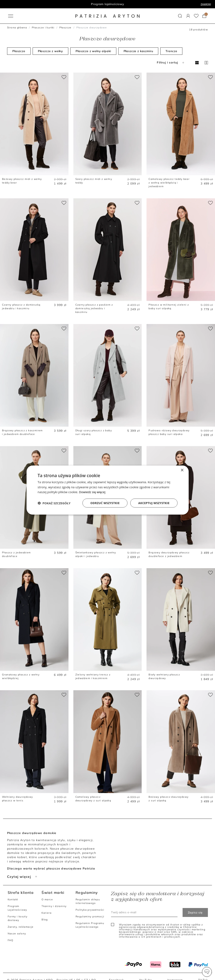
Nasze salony (17, 933)
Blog (45, 919)
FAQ (11, 940)
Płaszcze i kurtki (43, 27)
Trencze (171, 51)
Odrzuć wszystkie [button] (105, 503)
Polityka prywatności (90, 910)
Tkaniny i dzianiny (54, 906)
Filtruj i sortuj (171, 62)
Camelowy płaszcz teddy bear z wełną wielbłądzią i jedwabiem (169, 183)
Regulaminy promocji (90, 916)
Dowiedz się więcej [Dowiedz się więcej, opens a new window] (92, 492)
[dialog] (108, 490)
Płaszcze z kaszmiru (138, 51)
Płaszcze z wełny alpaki (93, 51)
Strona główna (17, 27)
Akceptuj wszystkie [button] (154, 503)
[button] (207, 972)
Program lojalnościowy (107, 4)
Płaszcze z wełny (50, 51)
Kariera (47, 913)
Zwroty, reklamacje (21, 927)
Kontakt (13, 899)
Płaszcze (65, 27)
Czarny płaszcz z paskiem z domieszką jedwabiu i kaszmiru (94, 308)
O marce (47, 899)
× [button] (182, 470)
